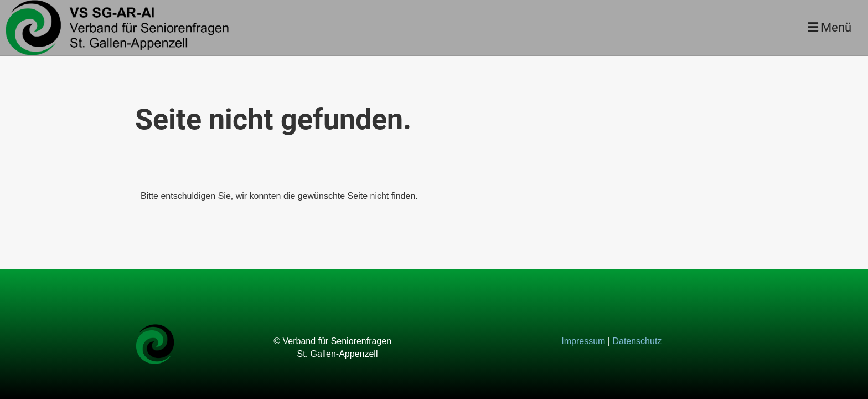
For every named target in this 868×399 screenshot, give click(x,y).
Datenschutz (637, 341)
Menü (830, 27)
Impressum (583, 341)
